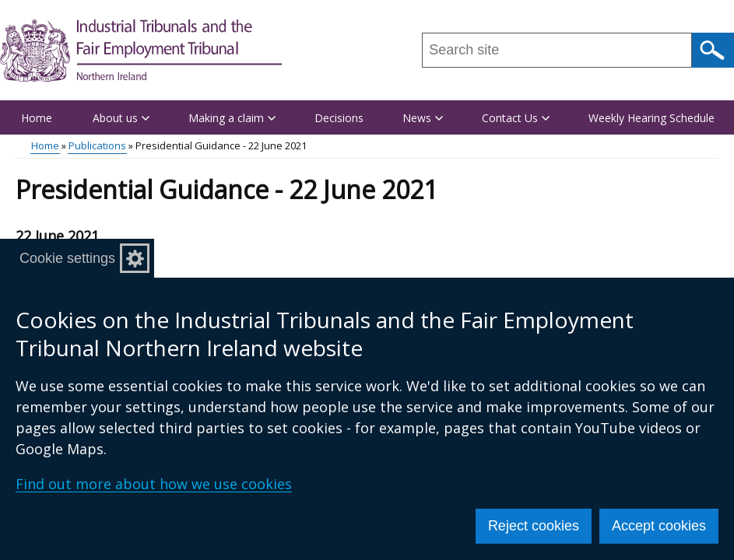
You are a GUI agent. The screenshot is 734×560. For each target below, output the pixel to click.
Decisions (339, 118)
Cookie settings (67, 258)
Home (37, 118)
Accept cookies (659, 526)
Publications (97, 145)
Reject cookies (534, 526)
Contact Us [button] (516, 118)
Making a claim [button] (232, 118)
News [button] (423, 118)
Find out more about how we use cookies (154, 484)
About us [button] (121, 118)
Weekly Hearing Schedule (651, 118)
